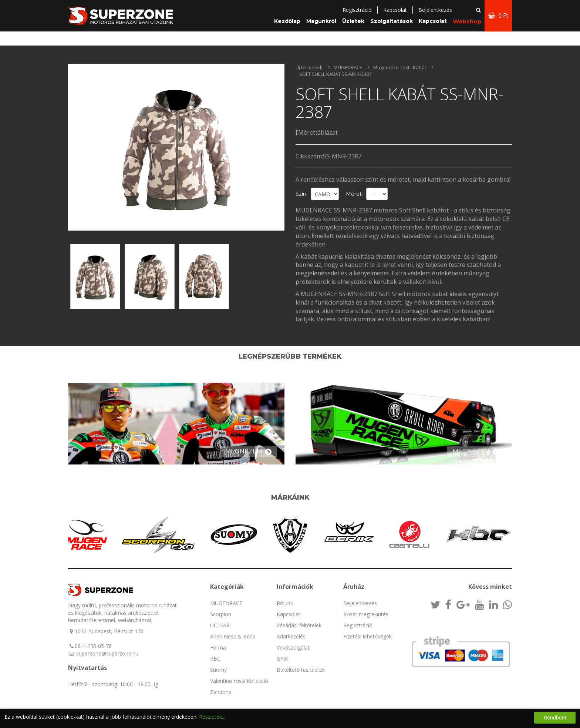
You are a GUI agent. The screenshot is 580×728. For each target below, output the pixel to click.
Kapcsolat (395, 10)
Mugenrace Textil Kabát (400, 67)
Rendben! (555, 717)
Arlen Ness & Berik (233, 636)
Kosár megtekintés (366, 614)
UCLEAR (220, 625)
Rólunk (285, 603)
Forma (218, 648)
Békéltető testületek (301, 670)
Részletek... (212, 717)
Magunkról (321, 21)
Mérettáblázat (317, 132)
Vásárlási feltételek (299, 625)
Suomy (218, 670)
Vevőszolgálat (293, 648)
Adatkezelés (291, 636)
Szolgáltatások (392, 21)
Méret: (354, 194)
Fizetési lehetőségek (367, 636)
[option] (176, 147)
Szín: (301, 194)
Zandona (221, 692)
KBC (215, 659)
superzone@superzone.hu (107, 653)
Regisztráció (357, 10)
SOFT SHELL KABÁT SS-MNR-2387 (335, 74)
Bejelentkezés (360, 603)
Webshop (467, 21)
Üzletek (353, 21)
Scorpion (221, 614)
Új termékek (309, 67)
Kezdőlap (287, 21)
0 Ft (498, 16)
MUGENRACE (348, 67)
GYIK (282, 659)
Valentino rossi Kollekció (239, 681)
